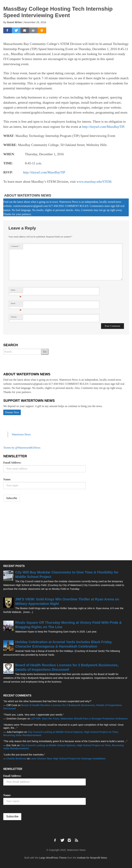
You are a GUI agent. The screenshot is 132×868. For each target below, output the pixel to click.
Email (16, 304)
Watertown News (21, 434)
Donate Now (12, 412)
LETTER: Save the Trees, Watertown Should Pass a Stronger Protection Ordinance (79, 719)
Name (16, 291)
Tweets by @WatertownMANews (22, 448)
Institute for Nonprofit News (92, 858)
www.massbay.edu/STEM (94, 182)
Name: (7, 479)
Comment (15, 246)
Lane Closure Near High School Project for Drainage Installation (68, 759)
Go (45, 352)
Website (14, 317)
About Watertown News (28, 195)
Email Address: (12, 463)
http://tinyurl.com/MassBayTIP (103, 127)
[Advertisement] (29, 531)
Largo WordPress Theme (53, 858)
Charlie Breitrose (16, 759)
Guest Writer (14, 22)
